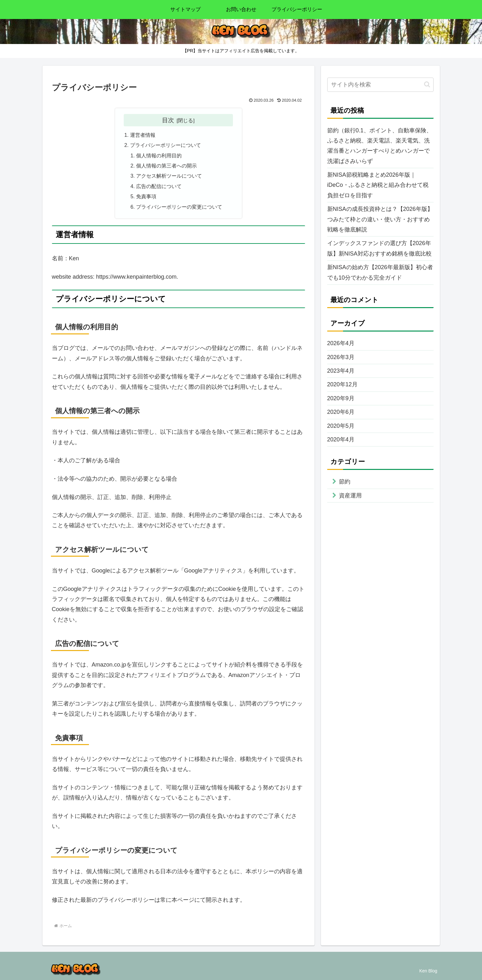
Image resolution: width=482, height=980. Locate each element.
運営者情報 (143, 135)
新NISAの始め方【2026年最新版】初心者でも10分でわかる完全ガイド (380, 272)
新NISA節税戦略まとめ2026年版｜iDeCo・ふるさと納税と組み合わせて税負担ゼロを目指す (378, 185)
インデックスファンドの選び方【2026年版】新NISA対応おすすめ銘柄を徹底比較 (379, 248)
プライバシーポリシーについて (166, 145)
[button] (427, 84)
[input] (380, 85)
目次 (168, 120)
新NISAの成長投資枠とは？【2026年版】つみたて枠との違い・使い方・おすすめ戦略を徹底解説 (380, 219)
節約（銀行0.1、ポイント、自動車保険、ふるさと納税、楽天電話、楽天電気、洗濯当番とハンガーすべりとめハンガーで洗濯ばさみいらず (380, 146)
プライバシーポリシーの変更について (179, 207)
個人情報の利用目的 (159, 155)
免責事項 (146, 196)
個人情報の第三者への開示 (166, 166)
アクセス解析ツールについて (169, 176)
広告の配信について (159, 186)
